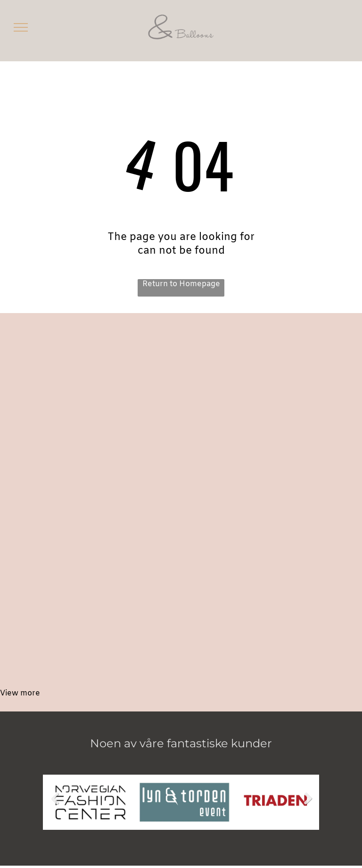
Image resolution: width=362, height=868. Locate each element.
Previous (55, 806)
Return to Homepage (181, 284)
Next (309, 806)
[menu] (21, 27)
